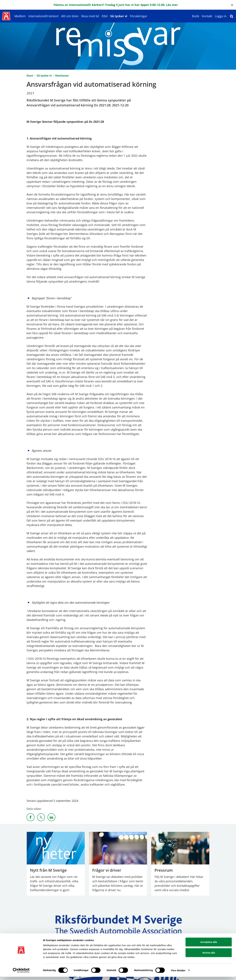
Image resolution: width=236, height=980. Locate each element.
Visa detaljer (178, 974)
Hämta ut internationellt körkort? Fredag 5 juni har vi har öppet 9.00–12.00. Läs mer (116, 5)
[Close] (232, 5)
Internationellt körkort (43, 16)
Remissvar (62, 76)
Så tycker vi (119, 16)
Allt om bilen (70, 16)
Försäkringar (139, 16)
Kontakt (207, 16)
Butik (196, 16)
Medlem (20, 16)
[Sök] (232, 16)
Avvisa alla (209, 956)
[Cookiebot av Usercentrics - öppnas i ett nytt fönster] (21, 974)
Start (30, 76)
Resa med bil (90, 16)
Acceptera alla (209, 945)
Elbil (105, 16)
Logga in (221, 16)
